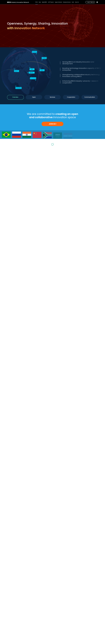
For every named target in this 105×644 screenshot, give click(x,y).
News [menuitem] (40, 2)
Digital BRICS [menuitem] (44, 2)
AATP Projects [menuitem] (51, 2)
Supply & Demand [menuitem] (58, 2)
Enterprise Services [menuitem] (67, 2)
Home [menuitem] (37, 2)
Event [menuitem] (73, 2)
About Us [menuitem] (77, 2)
